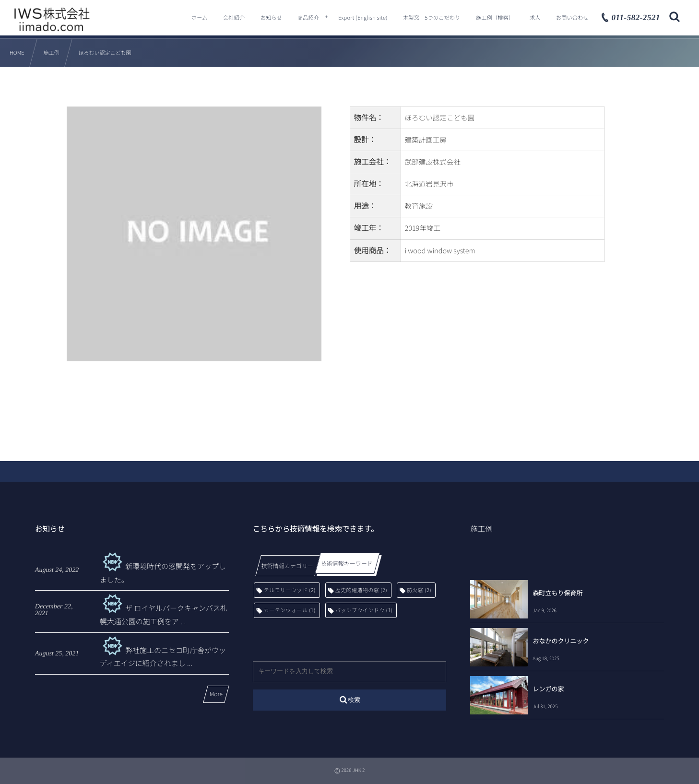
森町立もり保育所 (557, 593)
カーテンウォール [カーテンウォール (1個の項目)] (290, 610)
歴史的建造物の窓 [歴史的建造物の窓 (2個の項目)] (361, 590)
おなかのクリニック (561, 641)
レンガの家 (548, 689)
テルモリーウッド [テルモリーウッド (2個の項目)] (290, 590)
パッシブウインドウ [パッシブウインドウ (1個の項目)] (364, 610)
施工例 (481, 529)
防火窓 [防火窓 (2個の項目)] (419, 590)
